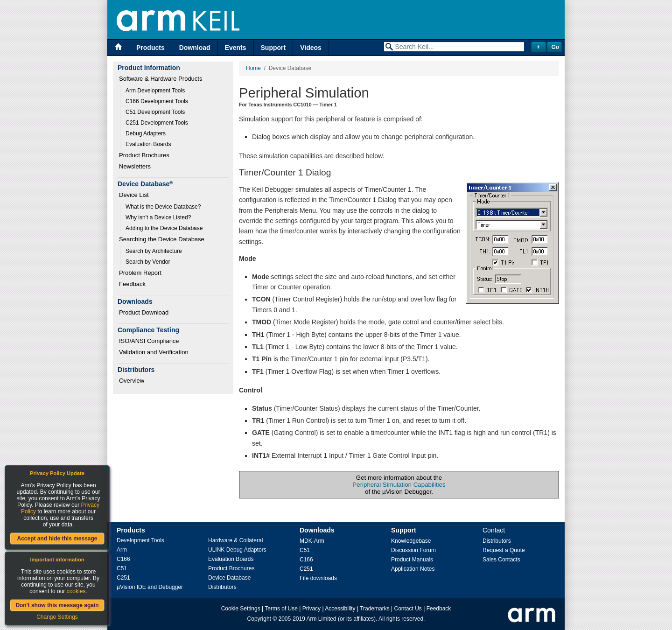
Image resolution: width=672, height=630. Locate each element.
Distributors (222, 587)
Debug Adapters (146, 133)
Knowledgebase (411, 541)
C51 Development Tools (155, 112)
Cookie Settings (241, 609)
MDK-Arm (312, 541)
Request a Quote (504, 550)
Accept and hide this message (57, 539)
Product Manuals (412, 560)
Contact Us (408, 609)
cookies (76, 591)
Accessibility (340, 609)
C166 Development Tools (157, 101)
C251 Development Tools (157, 123)
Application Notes (413, 569)
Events (236, 48)
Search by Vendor (148, 262)
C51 (122, 568)
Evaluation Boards (148, 144)
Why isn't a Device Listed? (158, 217)
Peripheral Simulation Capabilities (399, 485)
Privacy (311, 609)
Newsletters (135, 166)
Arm (122, 550)
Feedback (132, 284)
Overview (132, 381)
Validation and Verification (154, 352)
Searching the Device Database (162, 239)
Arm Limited (322, 619)
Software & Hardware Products (161, 79)
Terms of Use (281, 609)
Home (253, 68)
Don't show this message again (57, 605)
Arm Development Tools (155, 91)
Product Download (144, 312)
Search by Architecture (154, 251)
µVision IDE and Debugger (150, 587)
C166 (123, 559)
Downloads (317, 530)
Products (150, 48)
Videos (311, 48)
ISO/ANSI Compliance (149, 341)
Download (195, 48)
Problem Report (140, 273)
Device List (134, 195)
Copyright (259, 619)
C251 (123, 578)
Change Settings (57, 617)
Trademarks (375, 609)
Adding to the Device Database (164, 228)
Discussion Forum (413, 550)
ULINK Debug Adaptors (237, 550)
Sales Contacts (501, 560)
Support (273, 48)
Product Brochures (144, 155)
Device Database (229, 578)
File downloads (318, 578)
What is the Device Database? (163, 207)
